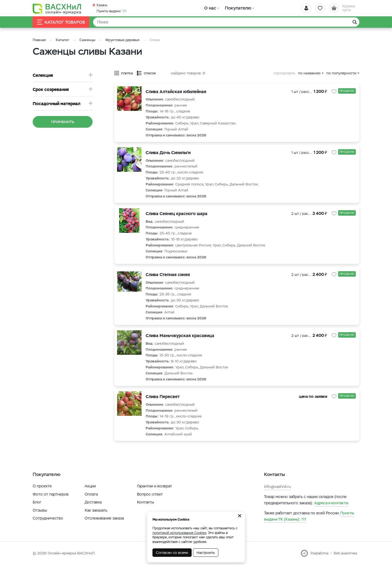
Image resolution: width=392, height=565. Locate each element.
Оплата (91, 494)
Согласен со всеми (172, 553)
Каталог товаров (61, 22)
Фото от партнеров (51, 494)
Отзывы (40, 510)
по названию (309, 73)
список (150, 73)
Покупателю (238, 8)
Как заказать (96, 510)
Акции (90, 486)
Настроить (206, 553)
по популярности (341, 73)
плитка (127, 73)
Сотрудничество (48, 518)
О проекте (42, 486)
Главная (39, 40)
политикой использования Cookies (179, 533)
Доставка (93, 502)
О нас (210, 8)
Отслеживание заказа (104, 518)
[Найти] (226, 22)
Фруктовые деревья (122, 40)
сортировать (284, 73)
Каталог (63, 40)
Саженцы (87, 40)
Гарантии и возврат (154, 486)
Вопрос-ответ (150, 494)
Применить (63, 122)
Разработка (319, 553)
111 (112, 11)
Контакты (146, 502)
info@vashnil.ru (277, 487)
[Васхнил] (57, 8)
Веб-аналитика (345, 553)
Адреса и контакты (331, 503)
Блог (37, 502)
